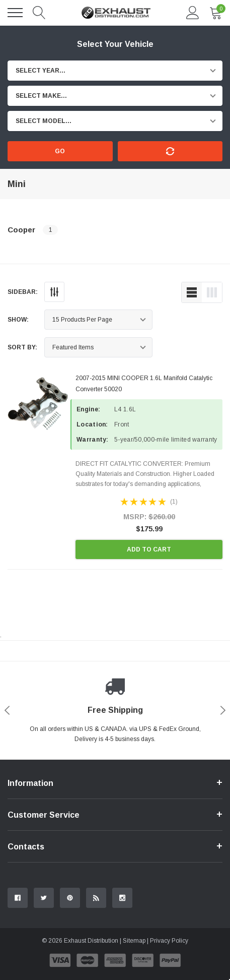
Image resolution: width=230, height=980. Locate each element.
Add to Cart (149, 549)
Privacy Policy (169, 941)
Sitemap (134, 941)
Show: (18, 320)
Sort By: (22, 347)
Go (60, 151)
